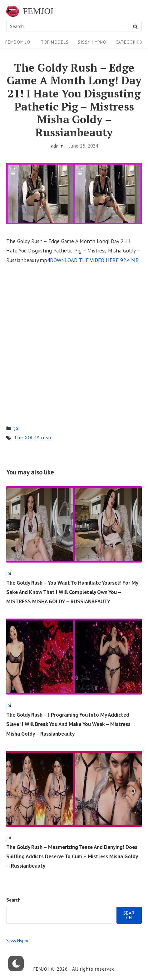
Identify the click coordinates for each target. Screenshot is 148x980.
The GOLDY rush (33, 438)
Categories (129, 42)
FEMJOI (38, 11)
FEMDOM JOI (19, 42)
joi (17, 428)
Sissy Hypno (92, 42)
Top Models (55, 42)
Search (13, 900)
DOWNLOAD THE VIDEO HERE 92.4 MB (94, 260)
